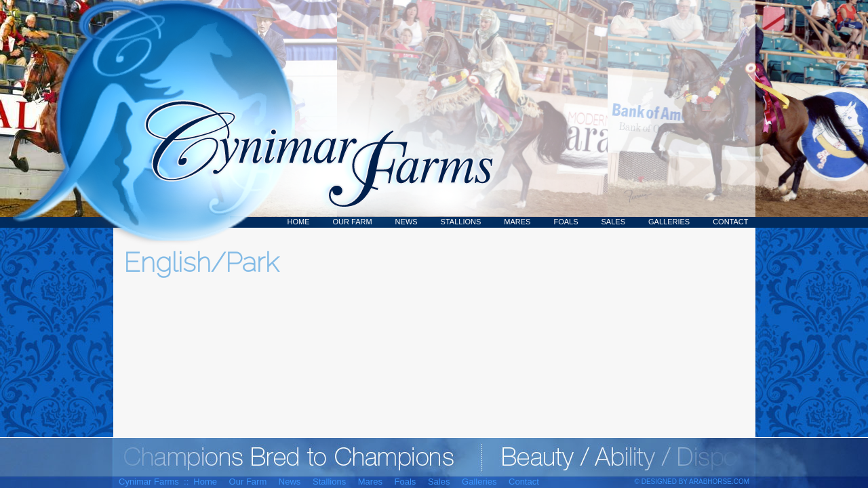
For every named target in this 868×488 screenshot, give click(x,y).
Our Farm (353, 222)
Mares (517, 222)
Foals (566, 222)
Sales (613, 222)
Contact (730, 222)
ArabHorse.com (719, 482)
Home (299, 222)
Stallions (461, 222)
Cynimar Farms (312, 114)
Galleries (669, 222)
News (407, 222)
